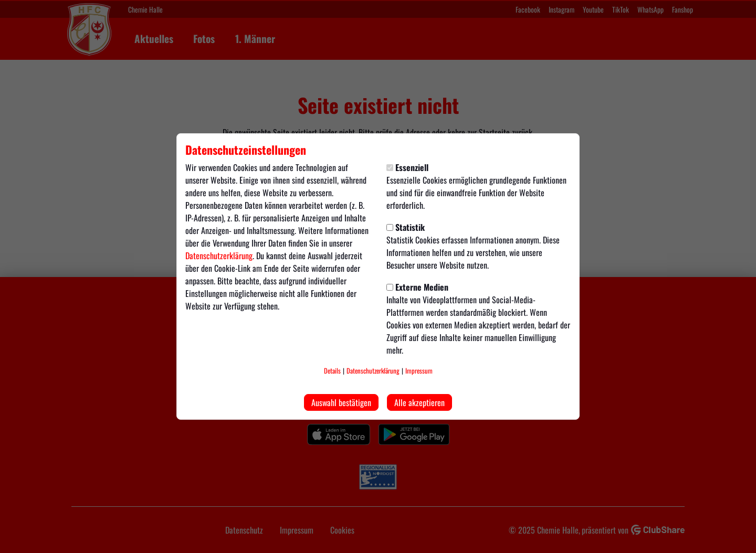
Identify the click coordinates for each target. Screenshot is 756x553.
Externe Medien (417, 287)
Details (332, 371)
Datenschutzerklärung (219, 256)
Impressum (419, 371)
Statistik (406, 227)
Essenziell (407, 167)
